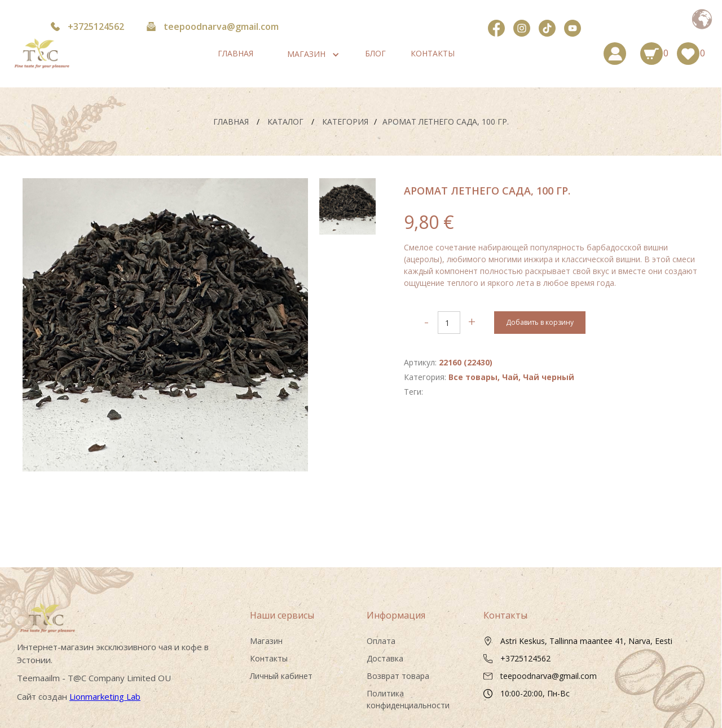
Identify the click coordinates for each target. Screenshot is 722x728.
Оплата (381, 641)
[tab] (347, 206)
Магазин (266, 641)
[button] (306, 54)
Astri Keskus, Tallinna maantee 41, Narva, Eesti (586, 641)
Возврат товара (398, 676)
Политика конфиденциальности (408, 699)
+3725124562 (96, 27)
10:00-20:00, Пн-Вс (535, 693)
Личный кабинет (281, 676)
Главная (235, 53)
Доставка (385, 658)
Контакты (433, 53)
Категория (345, 122)
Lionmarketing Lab (105, 696)
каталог (284, 122)
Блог (375, 53)
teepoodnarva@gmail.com (221, 27)
